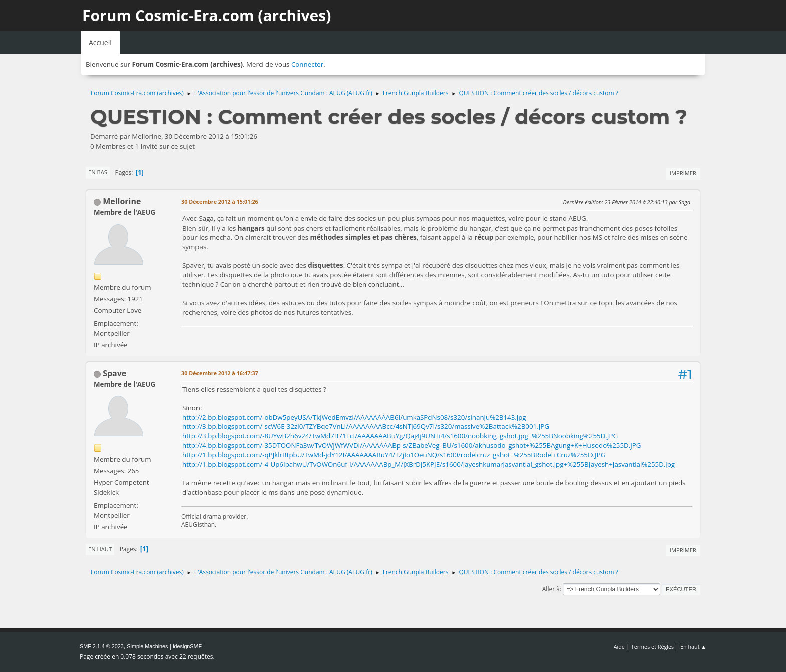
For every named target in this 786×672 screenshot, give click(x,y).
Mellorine (122, 201)
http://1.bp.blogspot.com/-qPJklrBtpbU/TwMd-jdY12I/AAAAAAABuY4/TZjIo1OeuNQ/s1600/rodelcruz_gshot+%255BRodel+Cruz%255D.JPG (394, 455)
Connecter (307, 64)
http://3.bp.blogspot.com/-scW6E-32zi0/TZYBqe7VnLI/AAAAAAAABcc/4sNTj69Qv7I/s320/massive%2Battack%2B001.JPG (366, 426)
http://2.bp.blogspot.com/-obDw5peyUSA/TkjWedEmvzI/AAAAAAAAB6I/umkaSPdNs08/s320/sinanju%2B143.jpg (354, 417)
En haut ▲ (693, 647)
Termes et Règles (653, 647)
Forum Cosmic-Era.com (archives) (207, 15)
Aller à (551, 589)
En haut (100, 549)
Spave (115, 373)
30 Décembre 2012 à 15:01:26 (220, 202)
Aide (619, 647)
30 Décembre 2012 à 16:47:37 (220, 373)
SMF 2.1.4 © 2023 (102, 646)
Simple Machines (147, 646)
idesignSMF (187, 646)
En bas (98, 172)
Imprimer (683, 173)
